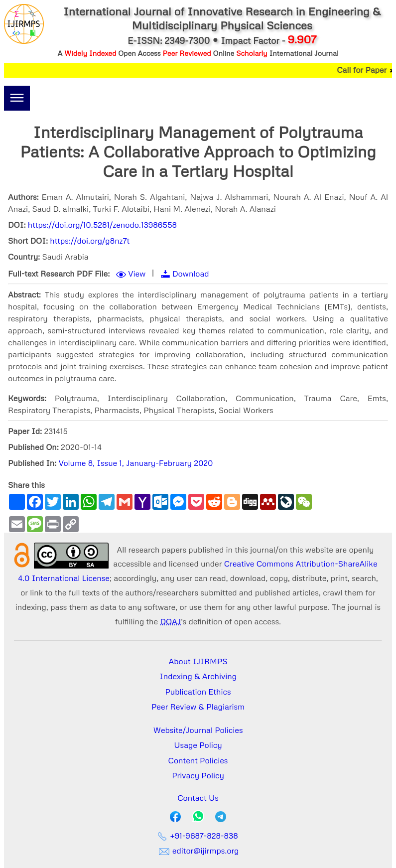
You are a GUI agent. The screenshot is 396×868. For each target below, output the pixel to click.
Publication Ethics (198, 692)
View (137, 274)
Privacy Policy (198, 775)
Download (191, 274)
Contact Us (198, 798)
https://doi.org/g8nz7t (90, 241)
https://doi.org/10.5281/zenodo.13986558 (102, 225)
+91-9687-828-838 (198, 836)
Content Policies (198, 760)
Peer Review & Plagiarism (198, 707)
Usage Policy (198, 745)
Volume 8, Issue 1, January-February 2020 (136, 463)
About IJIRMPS (198, 661)
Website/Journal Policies (198, 730)
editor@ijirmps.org (198, 851)
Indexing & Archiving (198, 676)
